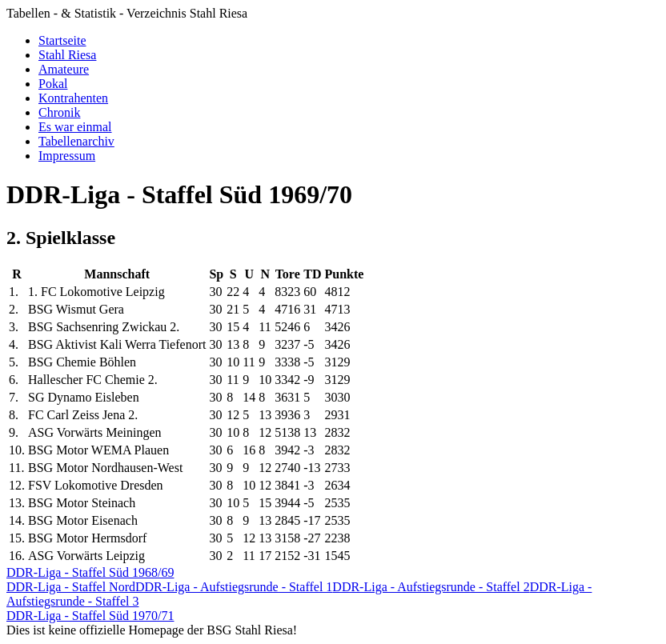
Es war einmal (75, 127)
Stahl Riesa (67, 55)
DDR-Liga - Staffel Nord (71, 587)
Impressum (67, 156)
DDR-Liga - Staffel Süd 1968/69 (90, 572)
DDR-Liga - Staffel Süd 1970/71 (90, 616)
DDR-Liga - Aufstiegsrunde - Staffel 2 (431, 587)
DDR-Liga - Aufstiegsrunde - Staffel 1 (234, 587)
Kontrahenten (73, 98)
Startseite (62, 40)
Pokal (53, 84)
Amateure (64, 69)
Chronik (59, 112)
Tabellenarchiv (76, 141)
